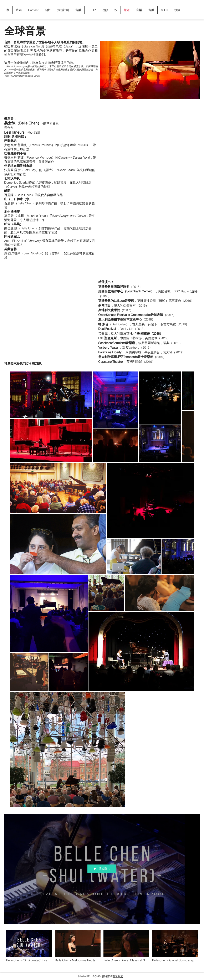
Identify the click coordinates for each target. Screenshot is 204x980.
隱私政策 (118, 976)
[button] (194, 10)
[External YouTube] (150, 137)
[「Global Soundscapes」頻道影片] (102, 948)
